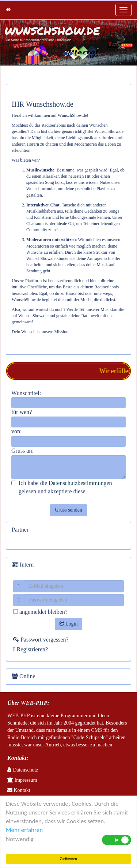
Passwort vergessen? (41, 640)
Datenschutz (23, 770)
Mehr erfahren (24, 830)
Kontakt (19, 790)
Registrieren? (31, 649)
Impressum (22, 780)
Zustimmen (68, 859)
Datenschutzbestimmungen (80, 483)
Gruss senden (68, 510)
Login (69, 624)
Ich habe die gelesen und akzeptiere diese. (62, 487)
